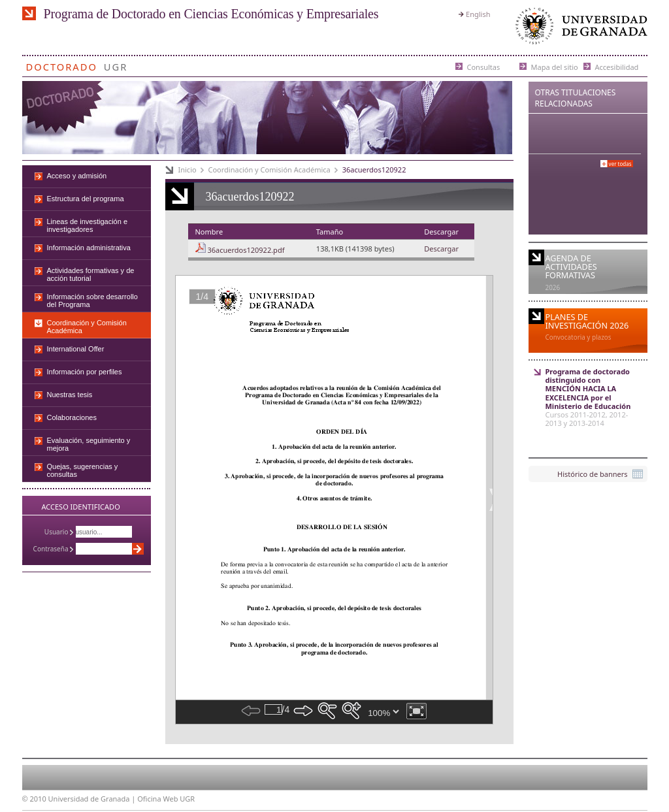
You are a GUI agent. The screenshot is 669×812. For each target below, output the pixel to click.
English (478, 14)
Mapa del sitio (555, 66)
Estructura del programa (86, 199)
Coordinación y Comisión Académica (269, 170)
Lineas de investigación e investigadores (88, 225)
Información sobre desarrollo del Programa (92, 300)
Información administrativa (89, 248)
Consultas (484, 66)
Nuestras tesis (70, 395)
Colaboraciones (72, 417)
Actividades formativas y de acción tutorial (91, 274)
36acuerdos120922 (374, 170)
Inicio (188, 170)
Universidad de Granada (579, 29)
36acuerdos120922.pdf (246, 250)
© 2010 (34, 799)
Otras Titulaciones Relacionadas (576, 98)
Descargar (441, 249)
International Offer (76, 349)
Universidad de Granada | (93, 799)
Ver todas (620, 164)
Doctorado (62, 64)
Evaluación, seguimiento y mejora (89, 444)
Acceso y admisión (77, 176)
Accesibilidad (617, 66)
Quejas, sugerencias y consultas (83, 470)
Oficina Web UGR (166, 799)
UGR (116, 64)
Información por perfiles (85, 372)
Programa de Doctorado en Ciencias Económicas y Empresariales (211, 14)
